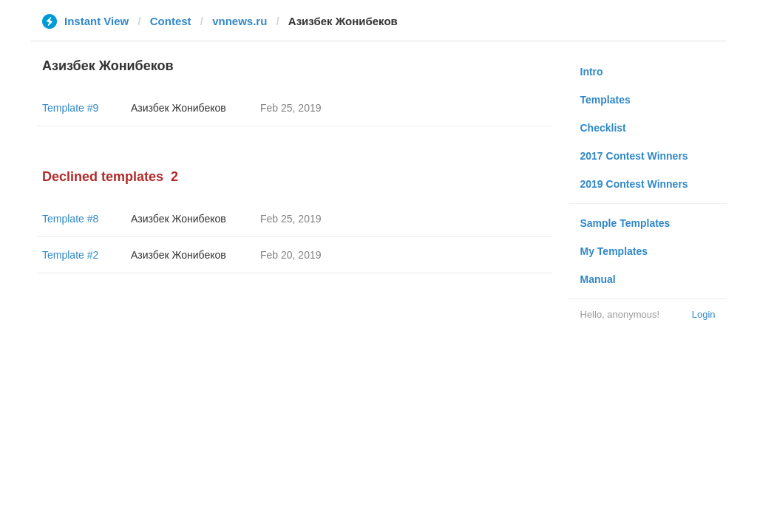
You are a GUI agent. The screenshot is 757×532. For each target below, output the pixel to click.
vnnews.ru (240, 21)
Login (704, 314)
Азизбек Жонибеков (179, 108)
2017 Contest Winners (634, 156)
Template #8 (70, 219)
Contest (171, 21)
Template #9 (70, 108)
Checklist (603, 128)
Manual (598, 279)
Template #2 (70, 255)
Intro (592, 72)
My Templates (614, 251)
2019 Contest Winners (634, 184)
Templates (605, 100)
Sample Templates (625, 223)
